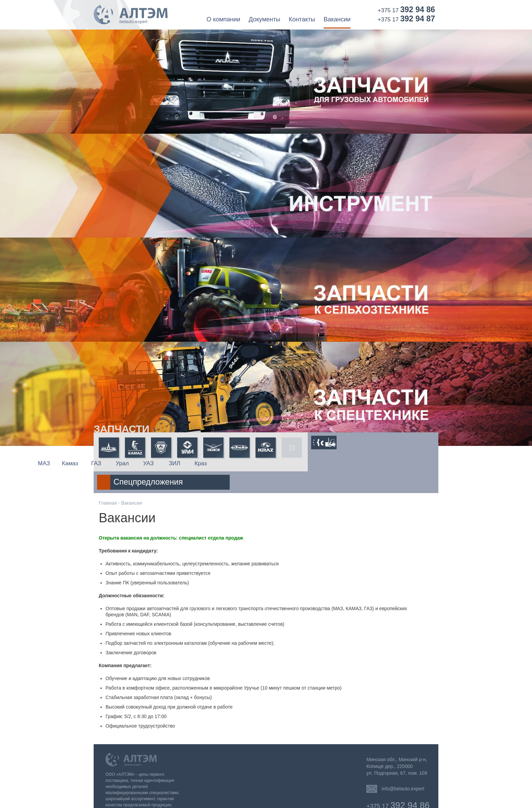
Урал (187, 463)
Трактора (351, 443)
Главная (108, 481)
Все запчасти (292, 448)
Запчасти (121, 429)
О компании (223, 20)
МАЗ (109, 463)
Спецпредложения (363, 460)
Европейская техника (318, 443)
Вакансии (337, 20)
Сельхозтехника (334, 443)
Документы (264, 20)
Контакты (302, 20)
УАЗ (213, 463)
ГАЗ (161, 463)
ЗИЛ (240, 463)
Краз (266, 463)
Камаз (135, 463)
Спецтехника (368, 443)
